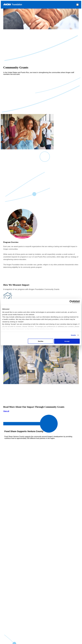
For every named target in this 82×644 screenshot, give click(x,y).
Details (73, 335)
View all (41, 423)
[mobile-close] (78, 5)
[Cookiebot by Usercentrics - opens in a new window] (71, 302)
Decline (41, 341)
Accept (67, 341)
